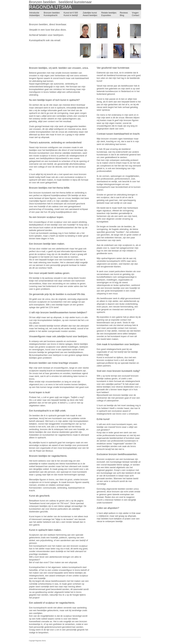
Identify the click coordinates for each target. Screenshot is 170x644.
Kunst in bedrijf (71, 15)
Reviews (124, 13)
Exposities (106, 15)
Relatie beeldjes (109, 13)
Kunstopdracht (51, 15)
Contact (136, 15)
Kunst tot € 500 (71, 13)
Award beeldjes (90, 15)
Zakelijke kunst (90, 13)
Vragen (135, 13)
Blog (122, 15)
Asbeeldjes (34, 15)
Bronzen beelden (52, 13)
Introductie (34, 13)
